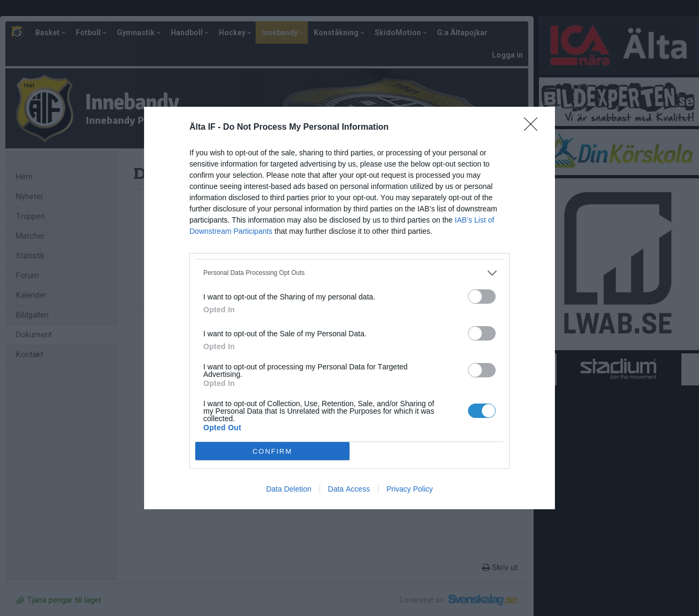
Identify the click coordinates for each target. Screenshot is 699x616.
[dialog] (349, 308)
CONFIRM (272, 451)
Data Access (349, 489)
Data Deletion (289, 489)
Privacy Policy (410, 489)
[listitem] (349, 273)
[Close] (534, 128)
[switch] (482, 297)
